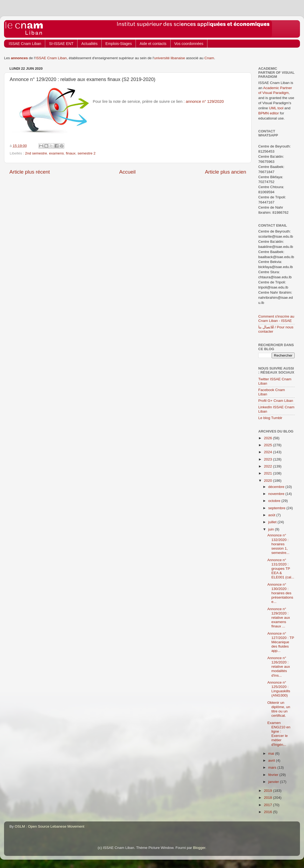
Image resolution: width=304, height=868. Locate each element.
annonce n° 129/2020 (205, 101)
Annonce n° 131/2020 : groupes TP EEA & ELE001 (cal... (281, 569)
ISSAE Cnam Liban (25, 44)
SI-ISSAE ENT (61, 44)
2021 (268, 473)
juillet (273, 522)
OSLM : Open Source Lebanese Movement (50, 826)
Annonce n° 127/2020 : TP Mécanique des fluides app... (281, 642)
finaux (71, 153)
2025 (268, 445)
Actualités (89, 44)
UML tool (276, 108)
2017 (268, 805)
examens (56, 153)
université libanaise (170, 58)
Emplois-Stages (119, 44)
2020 (268, 481)
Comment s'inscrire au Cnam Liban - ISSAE (276, 319)
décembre (277, 487)
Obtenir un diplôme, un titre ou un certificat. (279, 709)
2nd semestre (36, 153)
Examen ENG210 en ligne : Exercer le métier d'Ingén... (279, 734)
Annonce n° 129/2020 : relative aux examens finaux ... (279, 618)
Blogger (199, 848)
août (272, 515)
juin (272, 529)
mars (273, 767)
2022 (268, 466)
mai (272, 753)
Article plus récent (30, 172)
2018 (268, 798)
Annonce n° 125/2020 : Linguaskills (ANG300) (279, 689)
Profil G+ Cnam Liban (276, 401)
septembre (277, 508)
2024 (268, 452)
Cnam (209, 58)
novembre (277, 494)
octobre (275, 501)
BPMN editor (269, 113)
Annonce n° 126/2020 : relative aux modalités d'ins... (279, 667)
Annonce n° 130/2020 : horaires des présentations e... (280, 593)
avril (272, 760)
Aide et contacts (153, 44)
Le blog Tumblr (270, 418)
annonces (20, 58)
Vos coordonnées (189, 44)
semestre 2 (86, 153)
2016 (268, 812)
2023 (268, 459)
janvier (274, 782)
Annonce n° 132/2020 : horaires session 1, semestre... (278, 544)
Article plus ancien (226, 172)
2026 (268, 438)
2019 (268, 791)
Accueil (127, 172)
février (274, 775)
